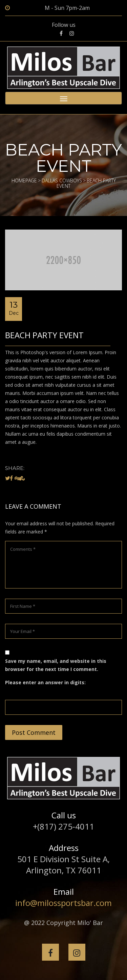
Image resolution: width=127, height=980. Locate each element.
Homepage (24, 180)
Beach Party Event (44, 335)
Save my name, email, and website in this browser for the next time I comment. (56, 665)
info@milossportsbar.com (63, 903)
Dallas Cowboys (62, 180)
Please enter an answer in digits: (45, 682)
